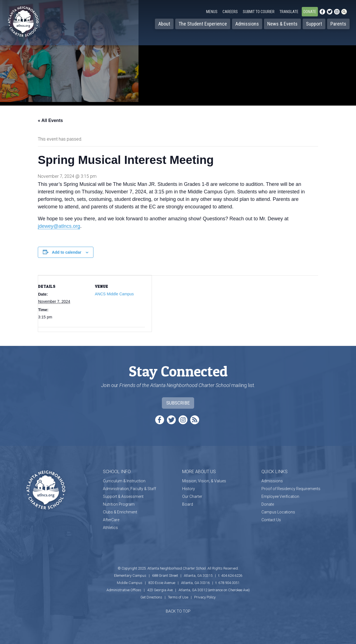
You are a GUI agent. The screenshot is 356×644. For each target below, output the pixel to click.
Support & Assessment (123, 496)
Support (314, 24)
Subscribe (178, 403)
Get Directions (151, 597)
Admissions (247, 24)
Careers (230, 12)
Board (188, 504)
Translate (289, 12)
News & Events (282, 24)
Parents (338, 24)
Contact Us (271, 520)
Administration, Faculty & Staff (129, 489)
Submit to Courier (259, 12)
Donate (310, 12)
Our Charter (192, 496)
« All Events (50, 120)
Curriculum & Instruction (124, 481)
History (189, 489)
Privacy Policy (205, 597)
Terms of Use (178, 597)
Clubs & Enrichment (120, 512)
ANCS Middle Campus (114, 294)
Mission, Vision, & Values (204, 481)
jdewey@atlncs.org (59, 226)
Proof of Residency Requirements (291, 489)
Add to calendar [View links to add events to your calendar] (67, 252)
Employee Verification (280, 496)
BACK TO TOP (178, 611)
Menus (212, 12)
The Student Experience (203, 24)
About (164, 24)
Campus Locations (278, 512)
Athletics (110, 528)
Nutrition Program (119, 504)
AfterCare (111, 520)
